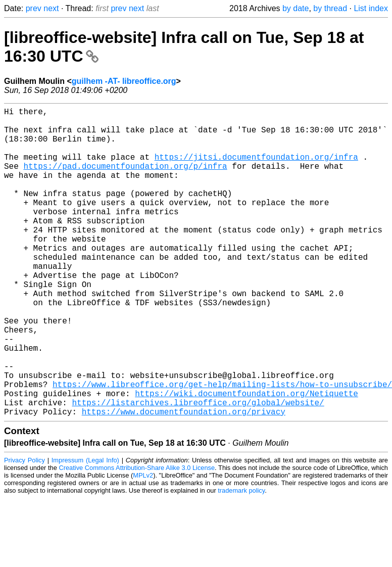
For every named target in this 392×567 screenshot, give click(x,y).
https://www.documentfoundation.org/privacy (184, 480)
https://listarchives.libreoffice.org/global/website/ (198, 469)
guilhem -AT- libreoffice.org (124, 81)
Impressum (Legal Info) (85, 529)
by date (296, 8)
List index (371, 8)
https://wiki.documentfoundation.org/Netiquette (247, 458)
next (51, 8)
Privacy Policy (24, 529)
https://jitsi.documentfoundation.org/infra (256, 169)
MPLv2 (143, 544)
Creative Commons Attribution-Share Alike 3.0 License (137, 536)
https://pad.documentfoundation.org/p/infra (125, 180)
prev (34, 8)
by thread (330, 8)
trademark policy (241, 559)
